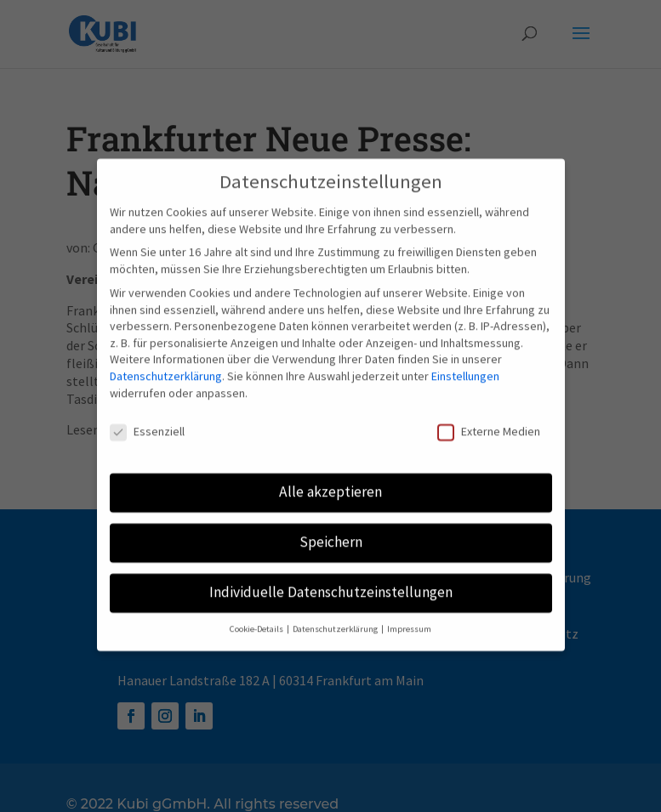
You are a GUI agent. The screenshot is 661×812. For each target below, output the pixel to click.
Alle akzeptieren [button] (330, 481)
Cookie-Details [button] (257, 619)
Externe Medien (489, 421)
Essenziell (147, 421)
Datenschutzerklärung (166, 366)
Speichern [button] (331, 531)
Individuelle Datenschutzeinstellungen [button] (331, 582)
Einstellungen (465, 366)
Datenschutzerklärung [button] (336, 619)
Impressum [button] (409, 619)
